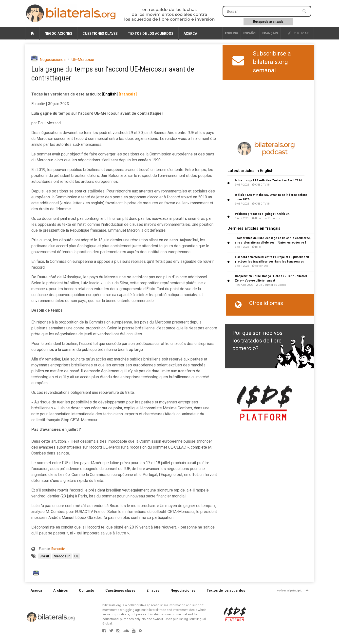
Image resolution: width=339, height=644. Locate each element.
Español (250, 33)
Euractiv (58, 549)
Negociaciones (58, 34)
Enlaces (153, 590)
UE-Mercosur (83, 60)
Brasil (45, 556)
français (270, 33)
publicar (298, 33)
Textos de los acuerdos (151, 34)
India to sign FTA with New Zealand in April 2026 (268, 180)
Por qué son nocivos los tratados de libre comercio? (257, 341)
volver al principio (293, 590)
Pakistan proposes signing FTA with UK (262, 214)
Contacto (87, 590)
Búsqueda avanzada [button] (268, 21)
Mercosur (62, 556)
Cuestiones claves (100, 34)
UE (76, 556)
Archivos (61, 590)
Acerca (190, 34)
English (232, 33)
